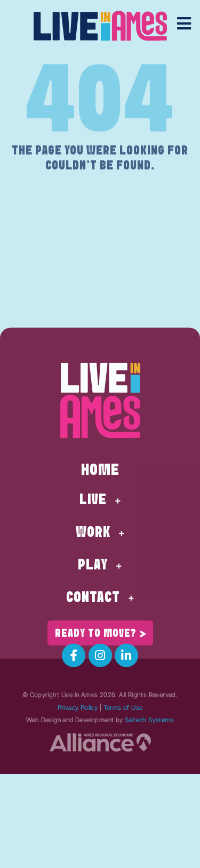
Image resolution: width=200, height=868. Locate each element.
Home (100, 499)
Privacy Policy (78, 707)
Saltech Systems (149, 720)
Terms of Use (123, 707)
